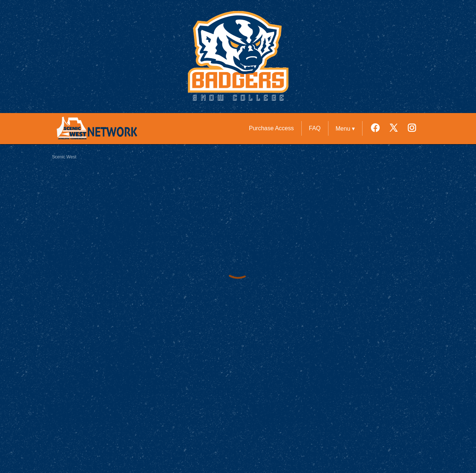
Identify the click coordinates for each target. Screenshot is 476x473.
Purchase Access (272, 128)
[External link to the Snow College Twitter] (397, 128)
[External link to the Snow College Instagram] (412, 128)
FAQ (315, 128)
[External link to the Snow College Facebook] (379, 128)
